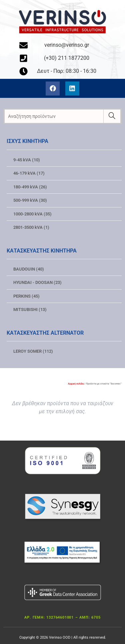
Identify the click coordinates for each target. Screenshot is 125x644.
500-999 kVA (30, 200)
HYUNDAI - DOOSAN (37, 282)
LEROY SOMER (33, 351)
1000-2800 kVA (32, 214)
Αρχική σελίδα (76, 384)
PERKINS (26, 296)
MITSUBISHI (30, 309)
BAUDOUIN (29, 269)
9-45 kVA (27, 160)
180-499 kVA (30, 187)
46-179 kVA (29, 173)
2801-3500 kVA (31, 227)
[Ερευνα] (112, 116)
